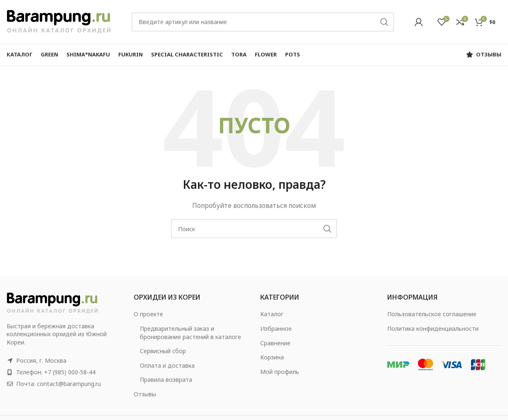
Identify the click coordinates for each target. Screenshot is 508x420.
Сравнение (275, 343)
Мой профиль (280, 372)
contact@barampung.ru (69, 384)
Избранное (276, 328)
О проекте (148, 314)
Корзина (272, 357)
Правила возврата (166, 380)
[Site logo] (59, 21)
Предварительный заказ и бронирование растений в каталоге (190, 333)
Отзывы (145, 394)
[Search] (263, 22)
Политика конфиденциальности (433, 328)
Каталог (272, 314)
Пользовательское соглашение (432, 314)
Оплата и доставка (167, 365)
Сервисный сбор (163, 351)
